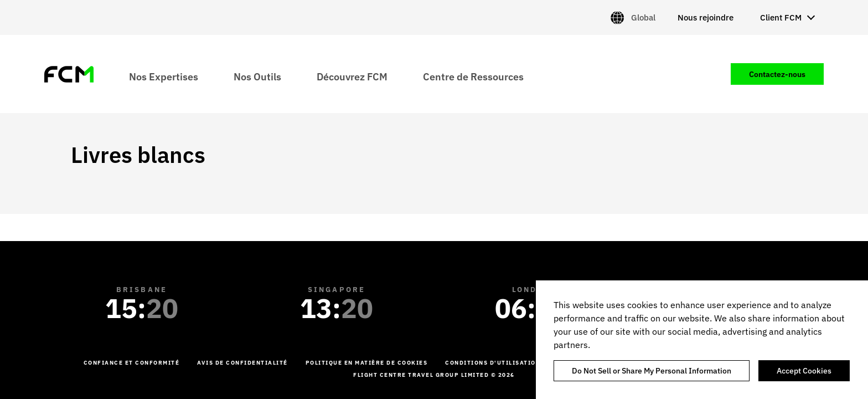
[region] (702, 340)
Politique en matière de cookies (367, 363)
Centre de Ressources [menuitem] (473, 76)
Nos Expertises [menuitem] (164, 76)
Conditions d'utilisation (493, 363)
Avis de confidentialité (242, 363)
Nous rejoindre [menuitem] (706, 17)
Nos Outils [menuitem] (257, 76)
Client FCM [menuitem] (781, 17)
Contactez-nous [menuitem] (777, 74)
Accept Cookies (804, 371)
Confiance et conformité (132, 363)
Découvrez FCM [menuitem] (352, 76)
